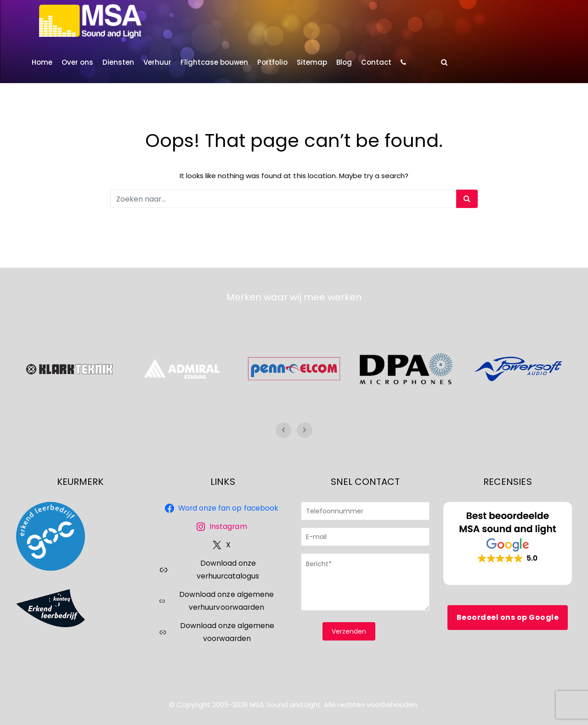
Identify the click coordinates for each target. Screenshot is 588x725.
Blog (344, 62)
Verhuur (157, 62)
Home (42, 62)
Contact (376, 62)
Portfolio (272, 62)
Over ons (77, 62)
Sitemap (312, 62)
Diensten (118, 62)
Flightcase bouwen (214, 62)
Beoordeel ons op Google (508, 617)
